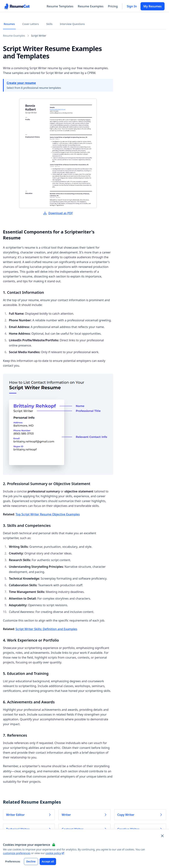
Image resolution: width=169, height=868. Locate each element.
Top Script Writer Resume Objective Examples (48, 514)
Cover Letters (31, 24)
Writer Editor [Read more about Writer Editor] (29, 815)
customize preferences (17, 853)
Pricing (113, 6)
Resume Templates (60, 6)
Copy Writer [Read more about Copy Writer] (140, 815)
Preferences (13, 861)
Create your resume (21, 83)
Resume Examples (91, 6)
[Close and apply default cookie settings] (162, 836)
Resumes (9, 24)
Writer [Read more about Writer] (84, 815)
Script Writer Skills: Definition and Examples (46, 629)
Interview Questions (72, 24)
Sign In (132, 6)
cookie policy (55, 853)
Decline (31, 861)
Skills (49, 24)
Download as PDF (58, 213)
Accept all (48, 861)
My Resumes (153, 6)
